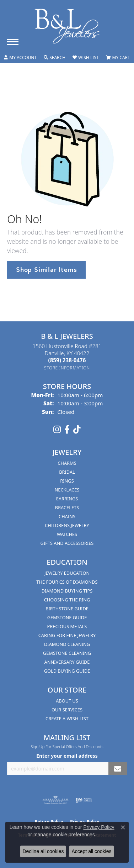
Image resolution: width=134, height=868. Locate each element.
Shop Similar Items (46, 269)
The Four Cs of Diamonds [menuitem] (67, 582)
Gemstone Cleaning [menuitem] (67, 653)
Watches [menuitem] (67, 534)
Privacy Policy (99, 827)
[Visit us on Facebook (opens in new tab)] (67, 430)
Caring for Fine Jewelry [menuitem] (67, 635)
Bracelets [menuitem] (67, 507)
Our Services (67, 710)
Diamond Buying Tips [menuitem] (67, 591)
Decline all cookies (43, 851)
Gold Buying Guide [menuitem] (67, 671)
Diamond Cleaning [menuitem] (67, 644)
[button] (20, 58)
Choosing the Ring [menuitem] (67, 600)
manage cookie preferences (64, 835)
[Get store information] (67, 368)
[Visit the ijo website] (84, 800)
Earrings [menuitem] (67, 499)
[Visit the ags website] (55, 800)
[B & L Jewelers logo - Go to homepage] (67, 26)
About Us (67, 701)
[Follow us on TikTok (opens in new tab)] (77, 430)
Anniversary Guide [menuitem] (67, 662)
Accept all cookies (91, 851)
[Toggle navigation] (13, 42)
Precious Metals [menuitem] (67, 626)
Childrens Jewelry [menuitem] (67, 525)
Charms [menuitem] (67, 463)
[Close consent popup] (123, 827)
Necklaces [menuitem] (67, 490)
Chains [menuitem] (67, 516)
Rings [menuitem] (67, 481)
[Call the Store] (67, 360)
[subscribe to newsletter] (118, 769)
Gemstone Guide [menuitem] (67, 617)
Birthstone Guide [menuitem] (67, 609)
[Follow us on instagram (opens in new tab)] (57, 430)
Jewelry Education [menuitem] (67, 573)
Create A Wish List (67, 719)
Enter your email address (67, 756)
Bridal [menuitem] (67, 472)
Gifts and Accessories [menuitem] (67, 543)
